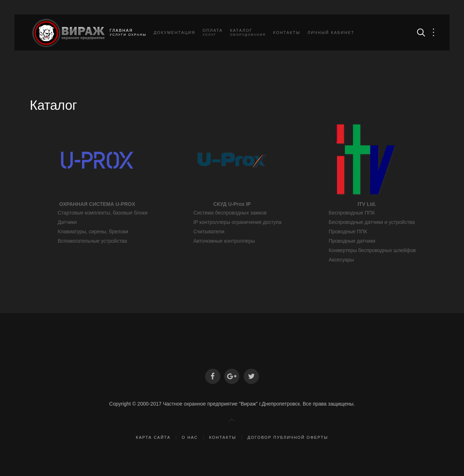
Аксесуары (341, 260)
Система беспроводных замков (230, 213)
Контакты (287, 33)
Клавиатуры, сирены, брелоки (93, 231)
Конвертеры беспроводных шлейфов (372, 250)
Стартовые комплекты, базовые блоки (103, 213)
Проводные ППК (348, 231)
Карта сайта (153, 437)
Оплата (213, 33)
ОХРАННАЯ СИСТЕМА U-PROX (97, 204)
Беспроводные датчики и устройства (372, 222)
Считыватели (209, 231)
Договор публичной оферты (288, 437)
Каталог (248, 33)
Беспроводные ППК (352, 213)
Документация (174, 33)
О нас (190, 437)
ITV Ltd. (367, 204)
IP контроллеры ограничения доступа (237, 222)
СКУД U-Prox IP (232, 204)
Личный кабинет (331, 33)
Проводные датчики (352, 241)
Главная (128, 33)
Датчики (67, 222)
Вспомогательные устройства (92, 241)
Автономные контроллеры (224, 241)
